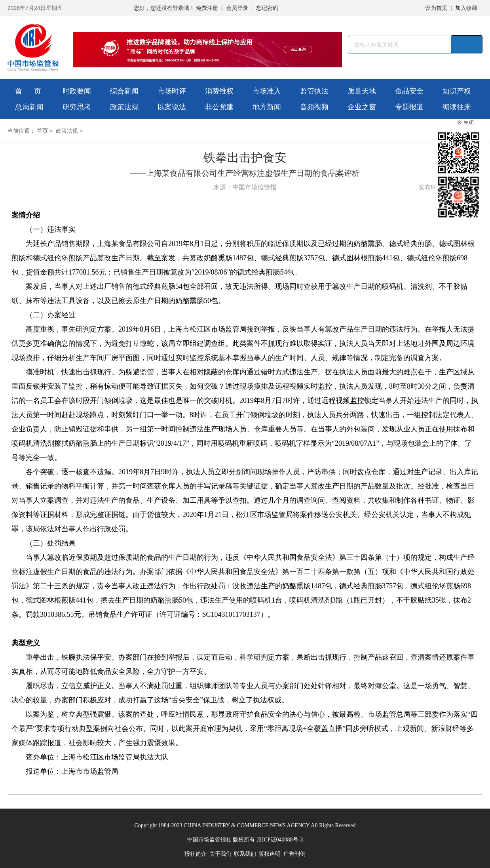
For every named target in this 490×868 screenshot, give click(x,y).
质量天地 (362, 91)
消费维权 (219, 91)
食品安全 (409, 91)
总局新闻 (29, 107)
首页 (42, 131)
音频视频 (314, 107)
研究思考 (77, 107)
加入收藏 (466, 8)
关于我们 (220, 854)
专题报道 (409, 107)
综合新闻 (124, 91)
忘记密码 (267, 8)
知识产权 (457, 91)
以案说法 (172, 107)
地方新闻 (267, 107)
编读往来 (457, 107)
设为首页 (436, 8)
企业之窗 (362, 107)
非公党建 (219, 107)
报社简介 (196, 854)
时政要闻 (77, 91)
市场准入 (267, 91)
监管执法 (314, 91)
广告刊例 (294, 854)
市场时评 (172, 91)
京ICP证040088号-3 (280, 840)
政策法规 (124, 107)
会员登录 (237, 8)
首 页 (28, 91)
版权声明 (270, 854)
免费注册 (207, 8)
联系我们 (245, 854)
